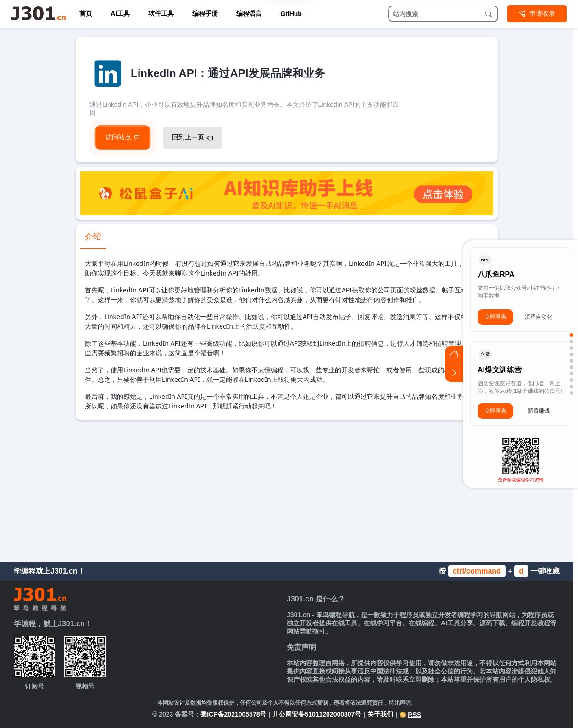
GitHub (291, 14)
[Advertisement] (287, 489)
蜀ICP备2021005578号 (233, 714)
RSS (410, 715)
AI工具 (120, 13)
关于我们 (380, 714)
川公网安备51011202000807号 (317, 714)
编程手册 (205, 13)
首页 (86, 13)
